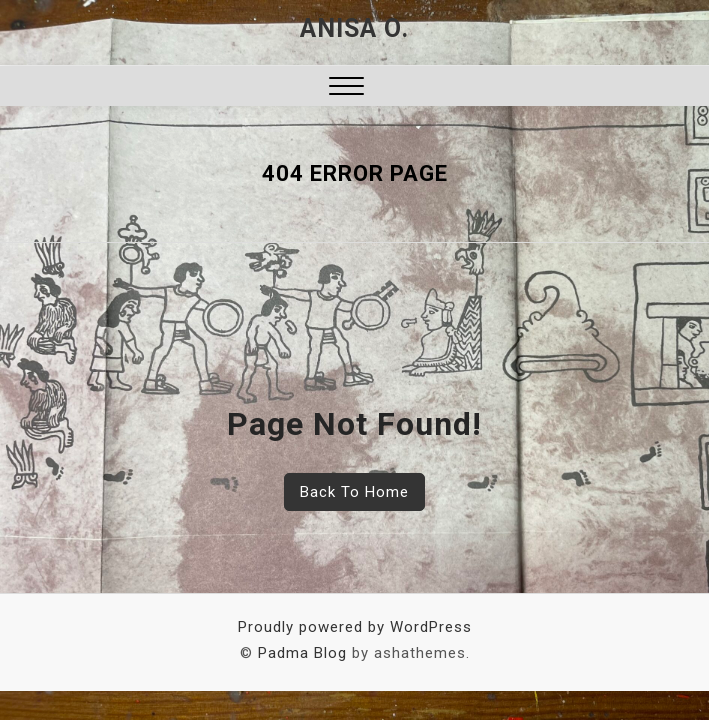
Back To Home (354, 492)
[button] (346, 88)
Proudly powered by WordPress (355, 627)
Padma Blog (302, 653)
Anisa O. (354, 28)
